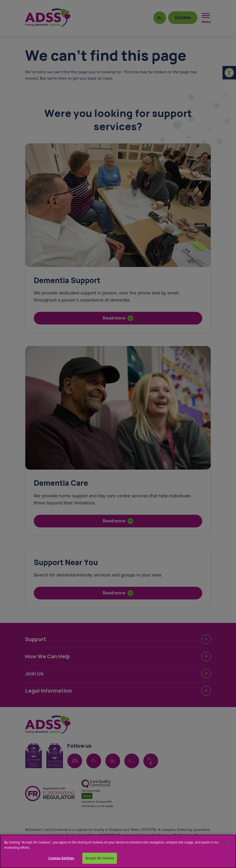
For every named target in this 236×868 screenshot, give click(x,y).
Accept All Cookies (100, 858)
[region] (118, 851)
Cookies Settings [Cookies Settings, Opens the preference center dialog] (61, 858)
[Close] (228, 843)
